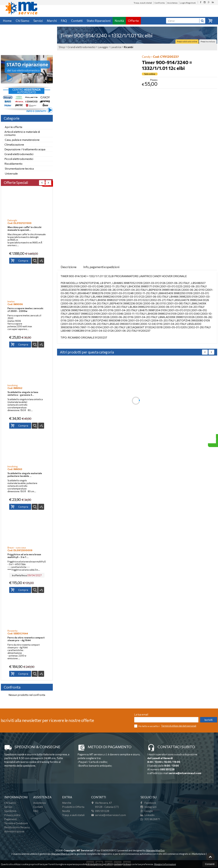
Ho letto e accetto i (147, 726)
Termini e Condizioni (16, 823)
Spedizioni (10, 811)
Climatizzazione (14, 144)
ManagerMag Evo (155, 850)
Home (7, 21)
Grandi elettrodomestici (19, 154)
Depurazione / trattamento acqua (25, 149)
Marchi (52, 21)
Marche (67, 803)
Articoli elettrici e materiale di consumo (22, 133)
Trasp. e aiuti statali (143, 3)
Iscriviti (208, 720)
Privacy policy (12, 815)
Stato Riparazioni (99, 21)
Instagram (149, 807)
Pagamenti (11, 819)
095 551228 (167, 769)
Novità (119, 21)
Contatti (77, 21)
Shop (62, 47)
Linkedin (147, 815)
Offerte (133, 21)
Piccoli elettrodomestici (19, 159)
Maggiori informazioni (165, 864)
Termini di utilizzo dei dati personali (179, 726)
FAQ (64, 21)
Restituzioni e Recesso (17, 827)
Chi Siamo (22, 21)
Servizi (38, 21)
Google (147, 811)
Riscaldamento (13, 164)
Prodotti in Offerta (73, 807)
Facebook (148, 803)
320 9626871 (150, 819)
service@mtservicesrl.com (185, 773)
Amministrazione (14, 831)
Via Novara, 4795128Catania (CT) (105, 805)
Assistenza (172, 3)
